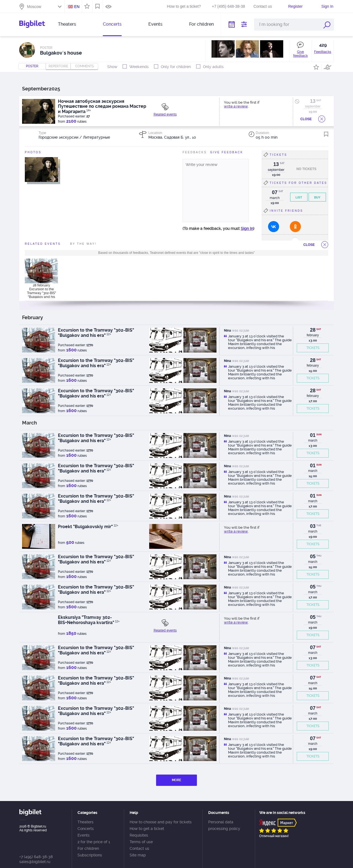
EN (77, 7)
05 (313, 557)
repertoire (58, 66)
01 (313, 435)
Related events (165, 114)
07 (313, 647)
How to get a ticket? (184, 6)
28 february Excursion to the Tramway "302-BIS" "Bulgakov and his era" (42, 291)
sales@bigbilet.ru (35, 862)
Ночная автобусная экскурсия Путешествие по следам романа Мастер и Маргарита (102, 106)
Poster (32, 66)
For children (201, 24)
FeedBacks (195, 152)
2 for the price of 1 (94, 842)
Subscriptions (90, 855)
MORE (176, 780)
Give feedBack (227, 152)
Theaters (67, 24)
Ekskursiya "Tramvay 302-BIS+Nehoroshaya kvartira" (89, 620)
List (299, 197)
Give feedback (300, 54)
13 (313, 101)
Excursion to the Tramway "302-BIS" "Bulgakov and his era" (96, 333)
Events (155, 24)
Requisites (139, 835)
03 (313, 526)
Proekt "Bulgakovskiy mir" (88, 527)
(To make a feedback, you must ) (218, 229)
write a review (236, 106)
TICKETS (313, 348)
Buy (317, 197)
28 (313, 330)
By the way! (83, 244)
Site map (138, 855)
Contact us (263, 6)
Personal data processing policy (224, 825)
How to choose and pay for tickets (161, 822)
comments (85, 66)
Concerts (112, 24)
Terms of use (141, 842)
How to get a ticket (147, 829)
